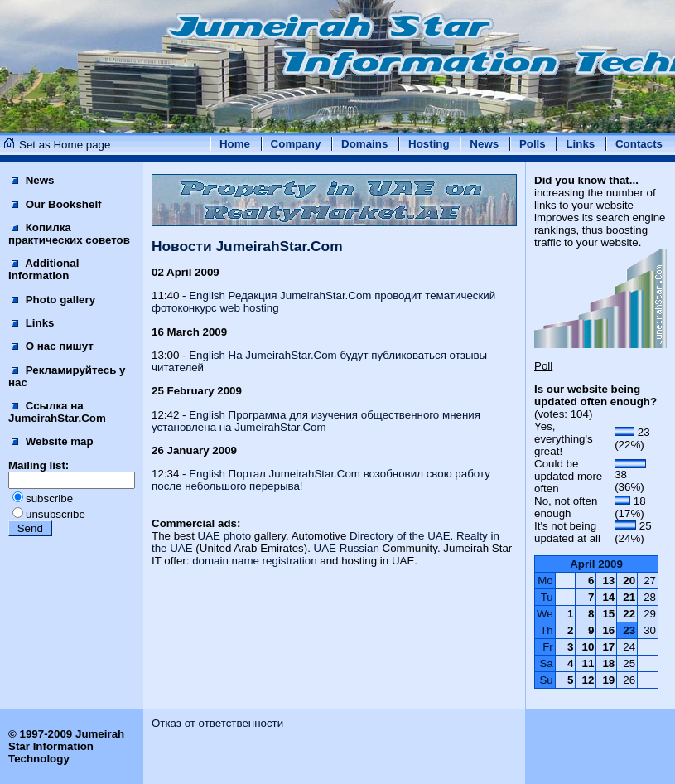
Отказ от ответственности (217, 723)
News (484, 144)
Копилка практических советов (69, 234)
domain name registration (254, 561)
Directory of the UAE (400, 536)
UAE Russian (347, 548)
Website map (53, 441)
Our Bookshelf (57, 204)
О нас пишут (53, 346)
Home (235, 144)
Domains (364, 144)
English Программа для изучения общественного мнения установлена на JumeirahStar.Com (316, 421)
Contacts (639, 144)
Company (296, 144)
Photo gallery (53, 300)
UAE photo (224, 536)
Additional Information (43, 269)
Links (580, 144)
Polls (533, 144)
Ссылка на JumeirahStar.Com (57, 412)
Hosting (429, 144)
